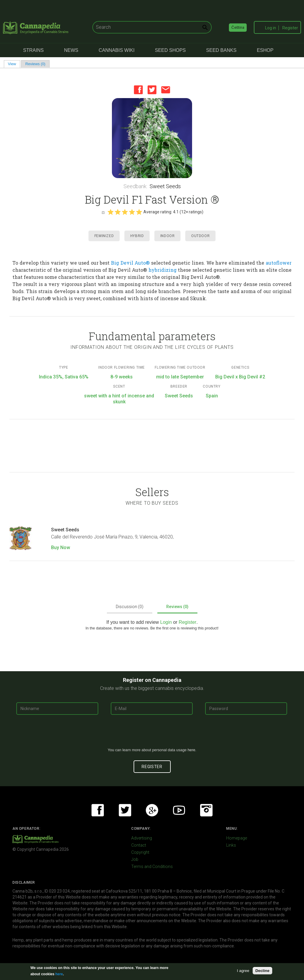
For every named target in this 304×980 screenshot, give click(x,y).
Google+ (152, 810)
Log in (271, 28)
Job (135, 859)
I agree (243, 971)
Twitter (152, 90)
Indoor (168, 236)
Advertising (142, 838)
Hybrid (137, 236)
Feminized (104, 236)
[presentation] (152, 733)
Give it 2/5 (118, 212)
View (14, 64)
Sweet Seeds (165, 186)
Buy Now (61, 547)
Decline (262, 971)
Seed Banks (221, 50)
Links (231, 845)
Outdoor (200, 236)
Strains (33, 50)
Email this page (166, 90)
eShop (265, 50)
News (71, 50)
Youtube (179, 810)
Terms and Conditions (152, 867)
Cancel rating (103, 212)
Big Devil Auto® (130, 263)
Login (166, 622)
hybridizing (163, 270)
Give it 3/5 (125, 212)
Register (290, 28)
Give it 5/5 (139, 212)
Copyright (140, 852)
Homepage (237, 838)
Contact (139, 845)
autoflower (279, 263)
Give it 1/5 (110, 212)
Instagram (206, 810)
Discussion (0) (130, 607)
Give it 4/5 (132, 212)
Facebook (138, 90)
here (191, 750)
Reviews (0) (35, 64)
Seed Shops (170, 50)
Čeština (238, 27)
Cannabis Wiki (117, 50)
